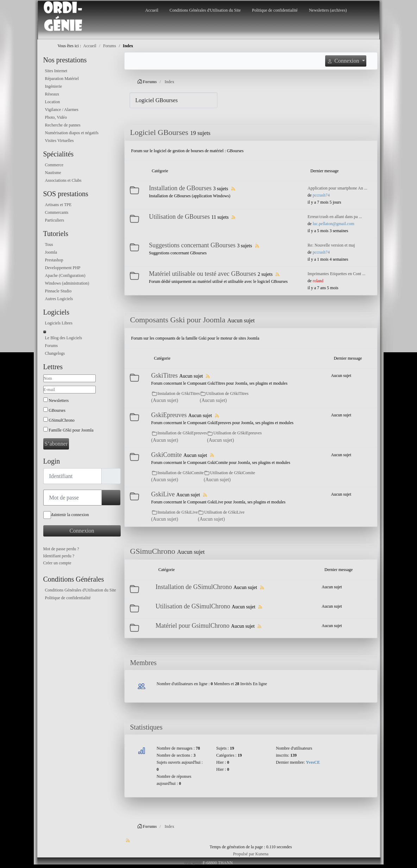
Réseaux (52, 94)
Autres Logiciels (59, 299)
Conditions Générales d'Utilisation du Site (205, 10)
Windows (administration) (67, 283)
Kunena (262, 854)
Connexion (82, 531)
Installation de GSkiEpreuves (182, 433)
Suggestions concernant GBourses (192, 245)
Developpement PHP (63, 268)
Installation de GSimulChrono (194, 587)
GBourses (57, 410)
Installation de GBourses (180, 188)
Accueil (152, 10)
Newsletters (59, 401)
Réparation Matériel (62, 79)
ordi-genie (193, 863)
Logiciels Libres (59, 323)
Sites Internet (56, 71)
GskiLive (163, 494)
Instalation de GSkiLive (178, 512)
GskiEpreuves (169, 415)
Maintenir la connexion (69, 515)
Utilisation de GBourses (179, 217)
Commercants (57, 212)
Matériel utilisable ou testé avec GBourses (202, 274)
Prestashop (54, 260)
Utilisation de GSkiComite (233, 473)
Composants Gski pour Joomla (178, 320)
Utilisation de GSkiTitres (227, 393)
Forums (52, 346)
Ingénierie (54, 86)
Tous (49, 244)
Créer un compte (57, 563)
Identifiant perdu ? (59, 556)
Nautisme (53, 173)
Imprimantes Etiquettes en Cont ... (336, 274)
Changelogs (55, 353)
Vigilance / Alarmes (62, 110)
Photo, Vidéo (56, 117)
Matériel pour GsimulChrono (192, 626)
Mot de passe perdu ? (61, 549)
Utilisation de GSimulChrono (193, 606)
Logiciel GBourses (159, 132)
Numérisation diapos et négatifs (72, 133)
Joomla (51, 252)
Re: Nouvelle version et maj (331, 245)
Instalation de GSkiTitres (179, 393)
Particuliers (55, 220)
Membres (144, 663)
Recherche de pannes (63, 125)
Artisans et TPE (58, 205)
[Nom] (69, 378)
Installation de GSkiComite (181, 473)
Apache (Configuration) (65, 275)
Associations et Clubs (63, 180)
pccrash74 (321, 195)
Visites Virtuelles (59, 141)
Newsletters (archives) (328, 10)
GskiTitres (165, 376)
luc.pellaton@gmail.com (333, 224)
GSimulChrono (62, 420)
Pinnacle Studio (58, 291)
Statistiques (146, 727)
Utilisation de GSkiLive (224, 512)
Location (53, 102)
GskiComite (167, 455)
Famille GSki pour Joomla (71, 430)
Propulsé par (244, 854)
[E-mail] (69, 390)
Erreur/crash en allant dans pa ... (335, 217)
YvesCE (313, 762)
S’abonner (56, 444)
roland (318, 281)
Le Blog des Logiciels (64, 338)
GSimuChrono (153, 551)
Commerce (54, 165)
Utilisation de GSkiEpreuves (237, 433)
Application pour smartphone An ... (337, 188)
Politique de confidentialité (275, 10)
